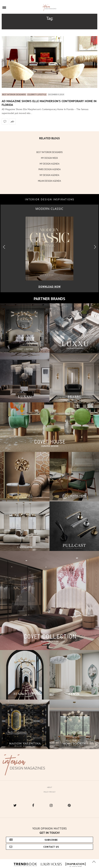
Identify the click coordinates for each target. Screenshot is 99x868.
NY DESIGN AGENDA (49, 175)
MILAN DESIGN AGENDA (49, 181)
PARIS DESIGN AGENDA (50, 169)
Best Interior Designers (14, 94)
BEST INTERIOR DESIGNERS (50, 152)
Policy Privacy (49, 792)
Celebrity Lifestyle (37, 94)
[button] (95, 247)
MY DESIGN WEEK (49, 158)
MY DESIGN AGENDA (50, 164)
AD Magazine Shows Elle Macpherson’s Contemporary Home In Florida (49, 103)
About (49, 787)
